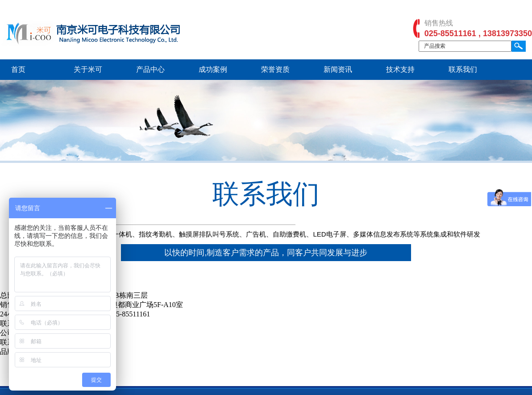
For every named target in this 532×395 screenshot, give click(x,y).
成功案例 (213, 69)
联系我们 (463, 69)
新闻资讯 (338, 69)
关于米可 (88, 69)
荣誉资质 (275, 69)
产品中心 (150, 69)
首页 (18, 69)
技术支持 (400, 69)
